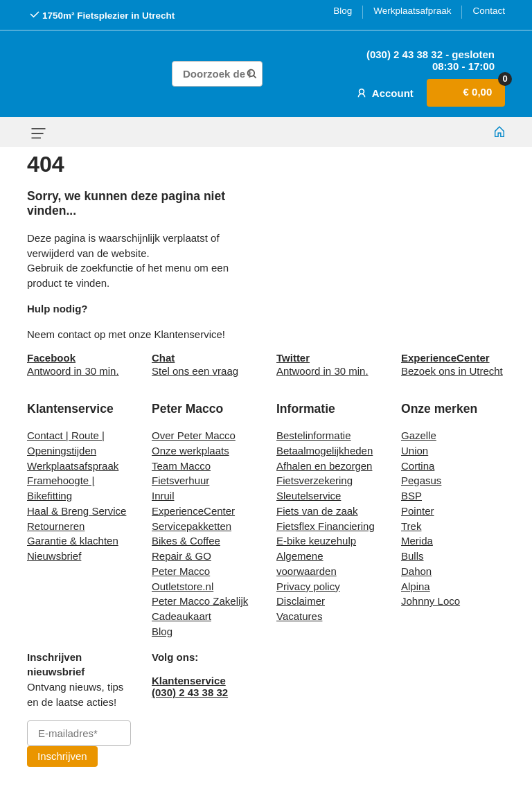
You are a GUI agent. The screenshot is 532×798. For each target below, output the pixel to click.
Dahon (416, 571)
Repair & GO (181, 556)
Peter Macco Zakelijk (200, 601)
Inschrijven (62, 756)
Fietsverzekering (314, 480)
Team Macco (181, 466)
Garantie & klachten (73, 541)
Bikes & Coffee (186, 541)
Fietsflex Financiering (326, 526)
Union (415, 451)
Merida (417, 541)
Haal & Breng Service (77, 511)
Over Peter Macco (194, 435)
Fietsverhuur (180, 480)
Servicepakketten (192, 526)
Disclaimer (301, 601)
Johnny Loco (431, 601)
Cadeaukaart (181, 616)
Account (384, 93)
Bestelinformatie (314, 435)
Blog (343, 11)
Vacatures (299, 616)
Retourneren (56, 526)
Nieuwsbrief (54, 556)
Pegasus (421, 480)
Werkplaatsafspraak (73, 466)
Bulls (413, 556)
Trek (411, 526)
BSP (411, 496)
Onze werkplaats (190, 451)
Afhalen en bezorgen (324, 466)
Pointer (418, 511)
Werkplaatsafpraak (412, 11)
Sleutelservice (309, 496)
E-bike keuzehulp (316, 541)
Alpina (416, 586)
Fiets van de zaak (317, 511)
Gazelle (419, 435)
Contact (489, 11)
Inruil (163, 496)
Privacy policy (308, 586)
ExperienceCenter (193, 511)
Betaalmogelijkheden (325, 451)
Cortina (418, 466)
